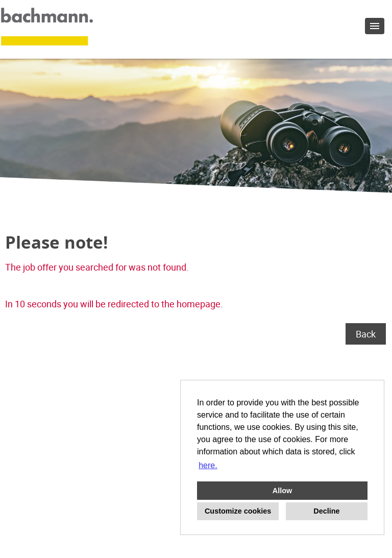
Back (366, 334)
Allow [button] (282, 491)
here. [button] (208, 465)
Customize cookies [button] (238, 511)
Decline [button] (326, 511)
